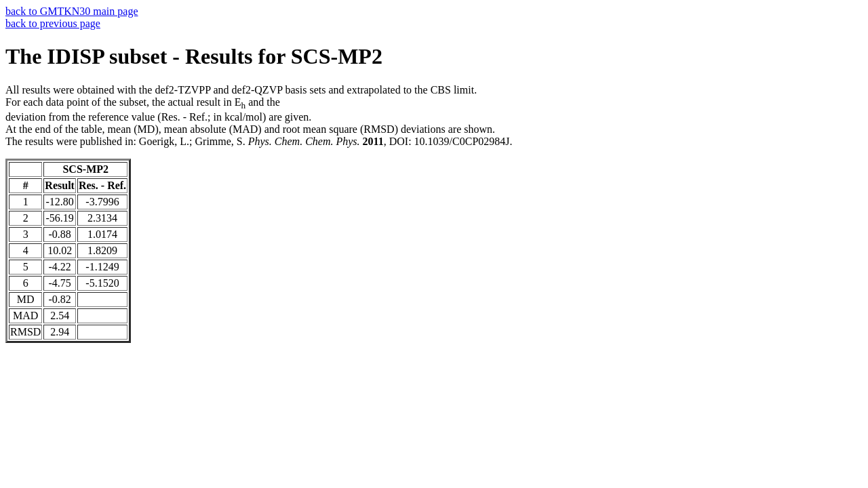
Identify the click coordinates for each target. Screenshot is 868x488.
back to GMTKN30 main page (72, 11)
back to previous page (53, 23)
